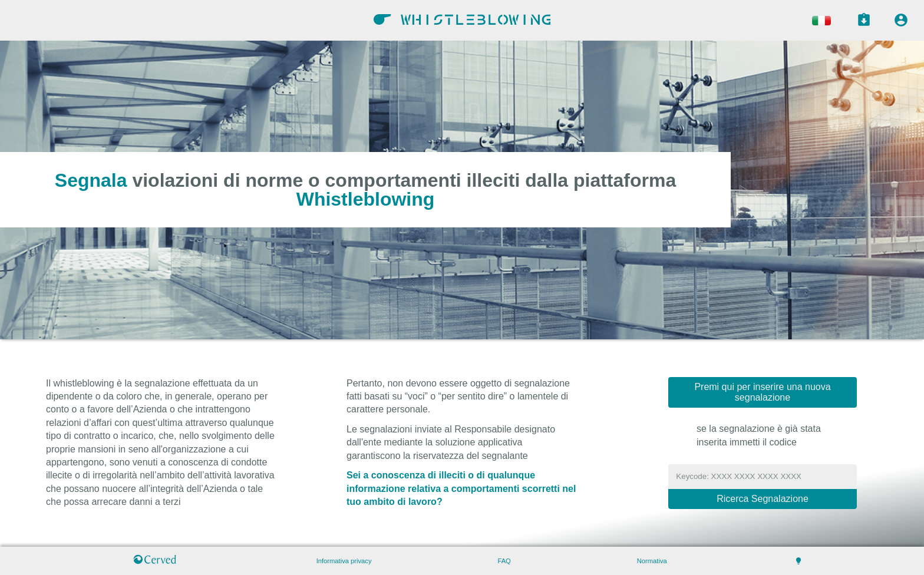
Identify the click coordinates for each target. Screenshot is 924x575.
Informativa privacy (344, 561)
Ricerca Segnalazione (763, 499)
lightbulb (798, 561)
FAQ (504, 561)
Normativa (652, 561)
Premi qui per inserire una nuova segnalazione (762, 392)
